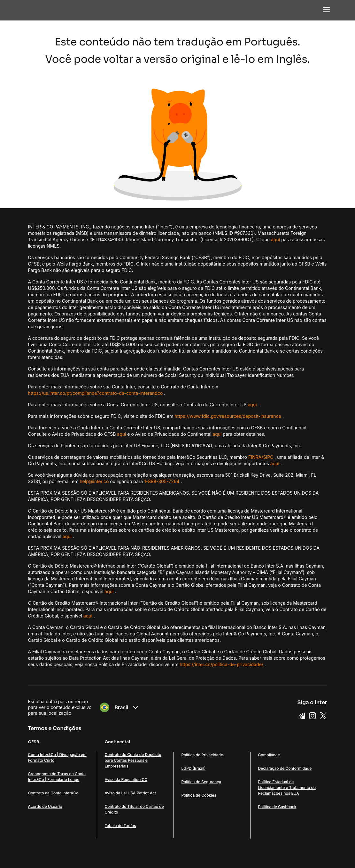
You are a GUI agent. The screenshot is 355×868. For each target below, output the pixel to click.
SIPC (268, 457)
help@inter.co (94, 481)
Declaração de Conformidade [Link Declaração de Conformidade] (285, 768)
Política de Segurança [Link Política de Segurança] (201, 782)
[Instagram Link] (313, 716)
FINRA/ (256, 457)
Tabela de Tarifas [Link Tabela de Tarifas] (120, 826)
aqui (275, 239)
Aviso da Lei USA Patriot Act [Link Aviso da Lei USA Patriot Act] (131, 793)
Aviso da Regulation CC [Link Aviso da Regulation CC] (126, 780)
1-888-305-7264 (162, 481)
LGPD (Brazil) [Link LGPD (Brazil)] (194, 768)
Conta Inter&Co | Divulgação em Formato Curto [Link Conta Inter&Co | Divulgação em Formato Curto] (57, 757)
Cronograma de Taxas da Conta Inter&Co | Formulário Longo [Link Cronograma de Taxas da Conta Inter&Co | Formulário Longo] (57, 777)
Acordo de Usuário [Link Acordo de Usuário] (45, 806)
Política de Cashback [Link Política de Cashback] (277, 807)
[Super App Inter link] (302, 716)
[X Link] (323, 716)
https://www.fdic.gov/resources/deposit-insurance (228, 416)
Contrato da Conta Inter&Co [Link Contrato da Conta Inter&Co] (53, 793)
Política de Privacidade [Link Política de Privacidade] (202, 755)
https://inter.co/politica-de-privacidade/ (221, 664)
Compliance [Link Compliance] (269, 755)
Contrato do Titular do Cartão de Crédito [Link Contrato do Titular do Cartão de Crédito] (134, 809)
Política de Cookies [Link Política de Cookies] (199, 795)
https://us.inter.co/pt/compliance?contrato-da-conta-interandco (96, 393)
